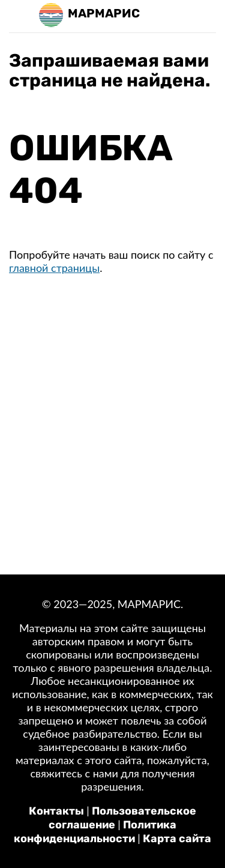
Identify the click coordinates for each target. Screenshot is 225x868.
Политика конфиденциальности (95, 832)
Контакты (56, 811)
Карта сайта (177, 839)
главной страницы (54, 268)
